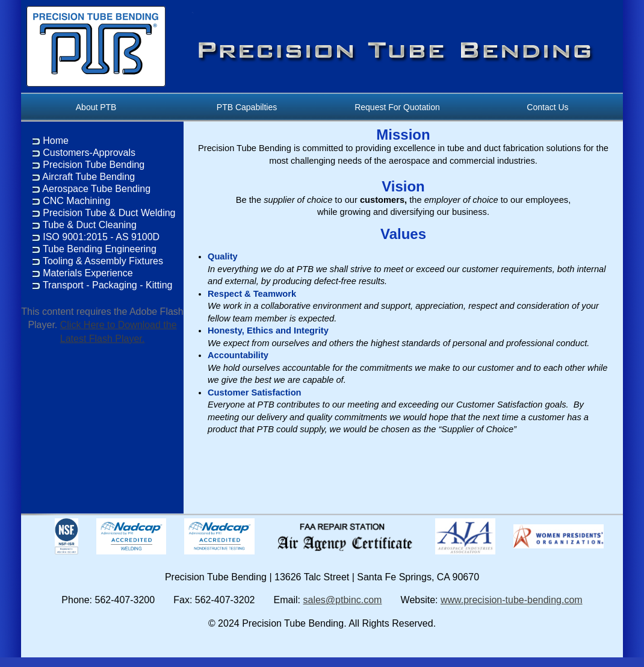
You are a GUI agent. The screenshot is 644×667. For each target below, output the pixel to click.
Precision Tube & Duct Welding (109, 213)
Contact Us (548, 107)
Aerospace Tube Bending (96, 189)
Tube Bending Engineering (100, 249)
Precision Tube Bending (94, 165)
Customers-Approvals (89, 153)
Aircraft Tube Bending (88, 177)
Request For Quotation (398, 107)
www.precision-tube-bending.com (512, 600)
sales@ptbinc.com (342, 600)
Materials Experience (88, 273)
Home (56, 141)
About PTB (96, 107)
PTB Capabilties (247, 107)
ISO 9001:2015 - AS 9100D (101, 237)
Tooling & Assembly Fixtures (103, 261)
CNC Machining (76, 201)
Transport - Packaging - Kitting (108, 285)
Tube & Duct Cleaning (90, 225)
